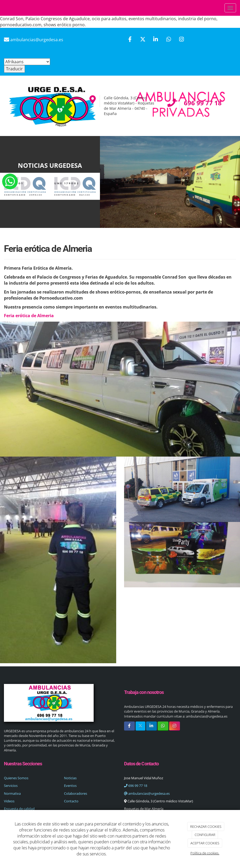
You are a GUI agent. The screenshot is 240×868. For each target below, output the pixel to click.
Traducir (14, 69)
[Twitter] (143, 40)
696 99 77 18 (136, 786)
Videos (9, 801)
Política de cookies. (205, 853)
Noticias (70, 778)
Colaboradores (76, 793)
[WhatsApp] (169, 40)
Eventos (70, 786)
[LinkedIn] (156, 40)
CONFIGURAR (205, 835)
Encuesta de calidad (19, 809)
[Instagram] (182, 40)
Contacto (71, 801)
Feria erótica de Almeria (29, 316)
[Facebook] (130, 40)
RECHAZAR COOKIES (206, 827)
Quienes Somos (16, 778)
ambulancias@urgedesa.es (147, 793)
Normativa (12, 793)
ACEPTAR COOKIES (205, 843)
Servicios (11, 786)
